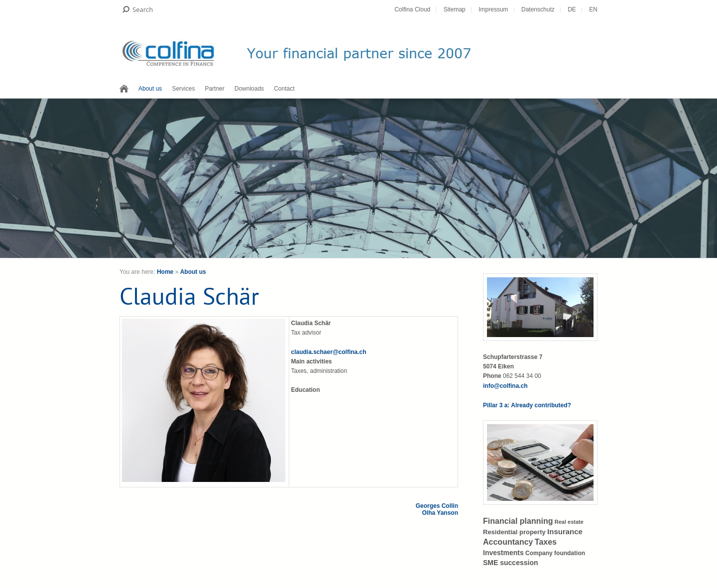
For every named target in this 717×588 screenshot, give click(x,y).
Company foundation (555, 553)
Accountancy (508, 542)
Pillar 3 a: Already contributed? (527, 405)
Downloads (249, 89)
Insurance (565, 531)
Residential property (514, 532)
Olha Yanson (440, 513)
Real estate (569, 522)
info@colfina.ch (505, 386)
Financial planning (518, 521)
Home (165, 272)
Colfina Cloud (412, 9)
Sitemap (455, 9)
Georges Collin (437, 506)
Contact (284, 89)
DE (572, 9)
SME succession (511, 563)
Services (183, 89)
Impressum (493, 9)
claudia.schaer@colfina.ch (329, 352)
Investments (503, 553)
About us (150, 89)
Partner (214, 89)
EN (593, 9)
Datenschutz (538, 9)
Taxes (546, 542)
